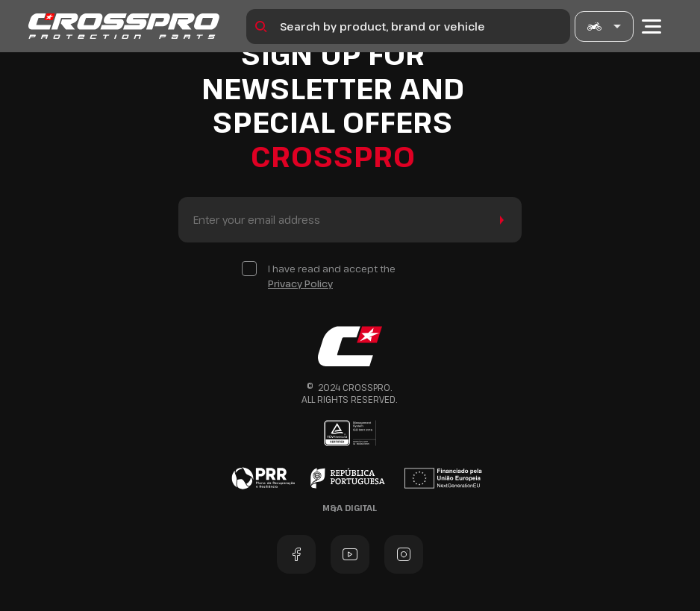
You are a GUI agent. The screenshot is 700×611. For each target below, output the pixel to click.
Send (499, 220)
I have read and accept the (332, 276)
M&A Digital (350, 508)
